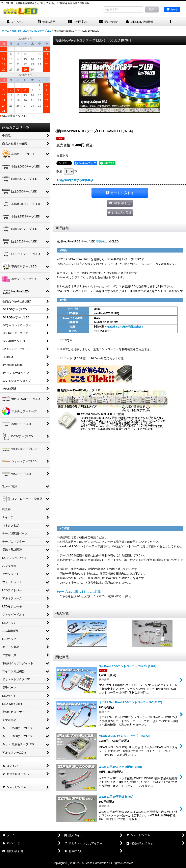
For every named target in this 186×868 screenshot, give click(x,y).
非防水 (100, 241)
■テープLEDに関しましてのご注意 (79, 592)
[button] (170, 22)
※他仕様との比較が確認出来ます (124, 327)
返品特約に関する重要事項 (75, 180)
